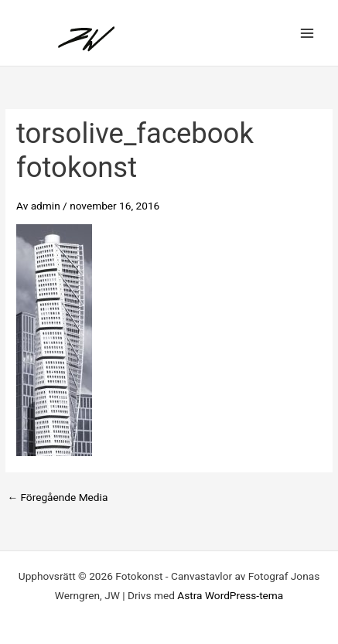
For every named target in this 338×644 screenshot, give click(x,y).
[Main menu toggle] (307, 33)
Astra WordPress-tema (230, 595)
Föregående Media (57, 498)
